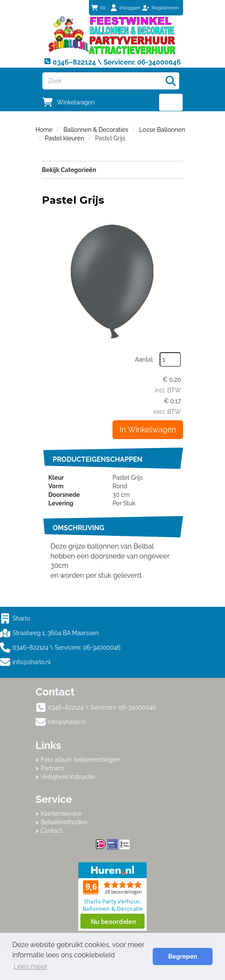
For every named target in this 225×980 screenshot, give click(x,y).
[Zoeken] (171, 81)
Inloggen (130, 8)
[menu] (171, 102)
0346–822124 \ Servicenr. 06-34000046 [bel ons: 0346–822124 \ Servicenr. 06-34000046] (102, 707)
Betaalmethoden (64, 822)
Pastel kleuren (65, 138)
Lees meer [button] (31, 967)
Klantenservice (61, 814)
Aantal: (145, 359)
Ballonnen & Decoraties (96, 130)
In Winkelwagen (148, 429)
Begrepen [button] (183, 956)
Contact (52, 831)
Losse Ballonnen (162, 130)
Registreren (165, 8)
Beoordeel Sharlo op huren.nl (112, 897)
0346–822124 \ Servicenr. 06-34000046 (60, 647)
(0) (98, 8)
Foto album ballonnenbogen (80, 760)
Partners (52, 768)
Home (44, 130)
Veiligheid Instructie (68, 777)
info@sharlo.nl (32, 662)
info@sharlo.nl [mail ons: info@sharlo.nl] (67, 722)
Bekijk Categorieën (112, 169)
